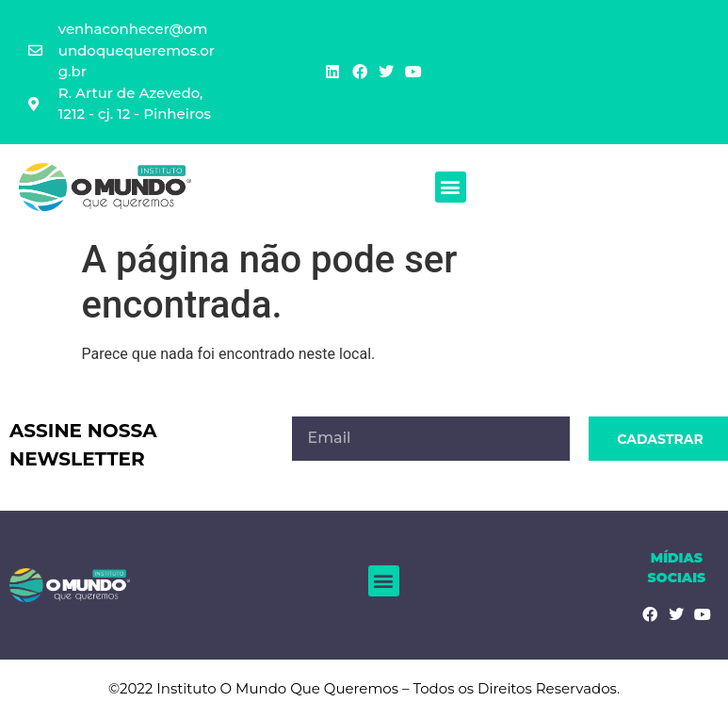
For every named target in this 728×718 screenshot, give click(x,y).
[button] (451, 187)
